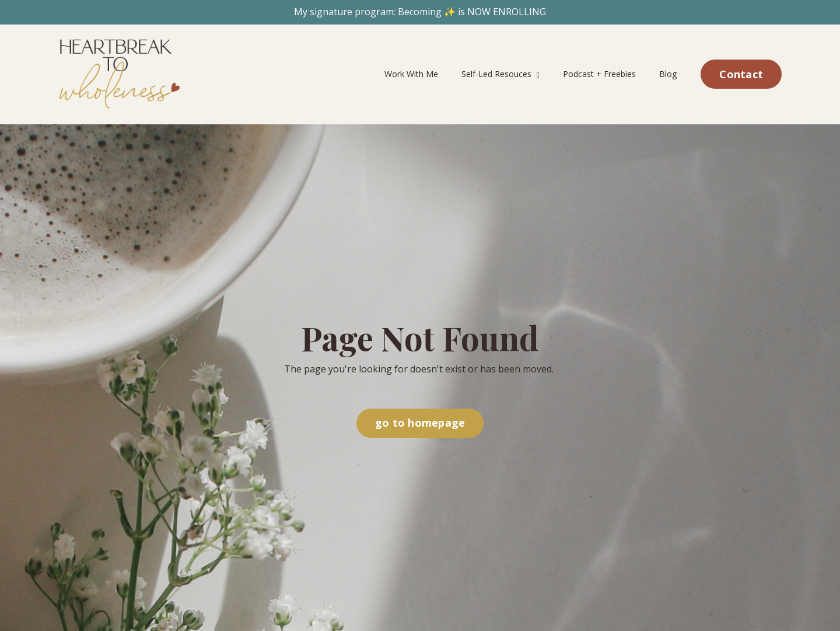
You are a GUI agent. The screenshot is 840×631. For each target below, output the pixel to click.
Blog (668, 74)
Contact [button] (741, 74)
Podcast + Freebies (600, 74)
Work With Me (412, 74)
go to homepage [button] (420, 423)
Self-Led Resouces (501, 74)
